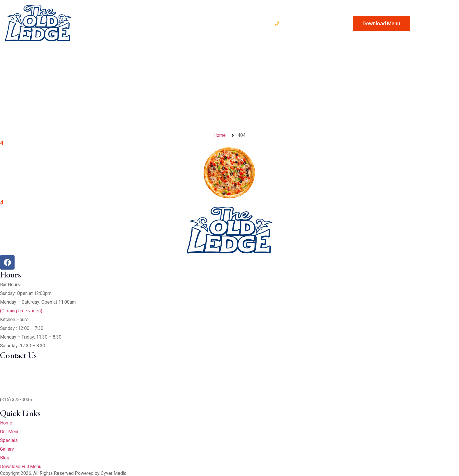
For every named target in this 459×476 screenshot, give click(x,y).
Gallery (193, 23)
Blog (222, 23)
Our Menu (122, 23)
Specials (158, 23)
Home (90, 23)
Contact (253, 23)
